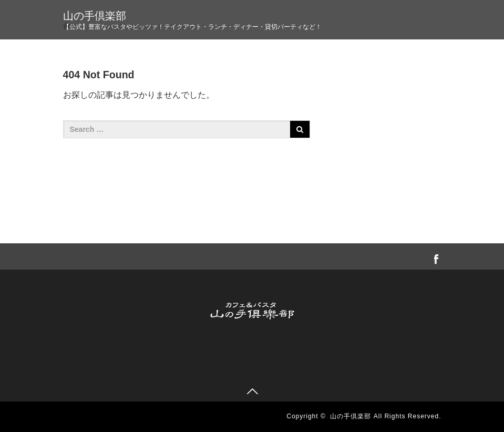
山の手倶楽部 (95, 16)
